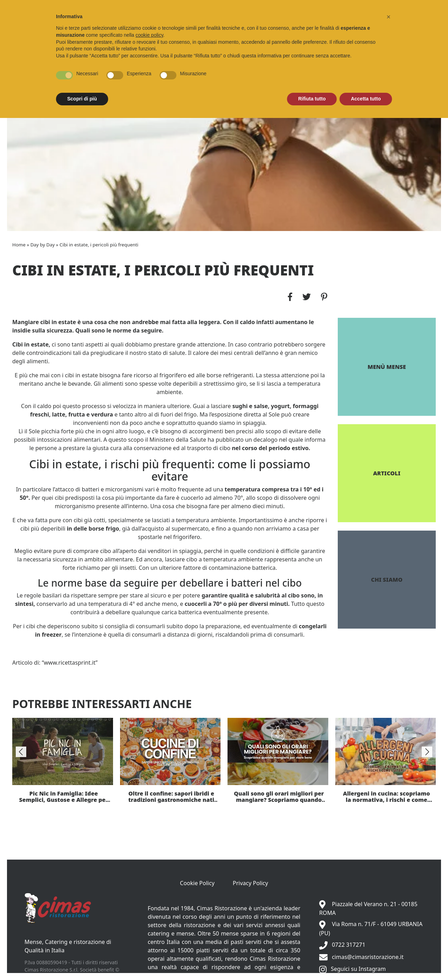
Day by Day (43, 245)
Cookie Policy (197, 883)
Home (19, 245)
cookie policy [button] (149, 35)
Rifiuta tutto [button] (312, 99)
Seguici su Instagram (358, 969)
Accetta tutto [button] (366, 99)
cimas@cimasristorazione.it (368, 957)
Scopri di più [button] (82, 99)
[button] (388, 17)
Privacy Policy (250, 883)
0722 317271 (349, 945)
